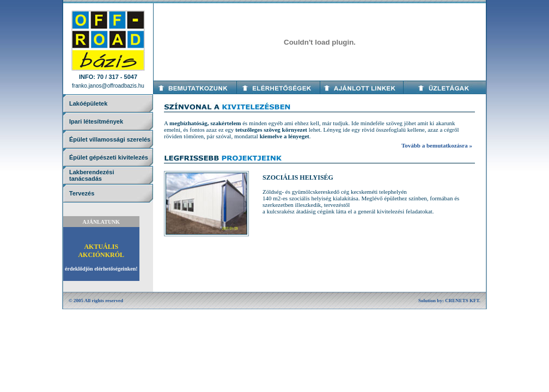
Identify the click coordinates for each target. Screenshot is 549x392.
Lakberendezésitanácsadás (92, 175)
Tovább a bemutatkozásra (435, 145)
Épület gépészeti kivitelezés (109, 157)
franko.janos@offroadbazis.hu (108, 86)
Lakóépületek (88, 103)
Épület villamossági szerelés (110, 139)
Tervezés (82, 193)
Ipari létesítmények (96, 121)
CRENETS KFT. (463, 301)
